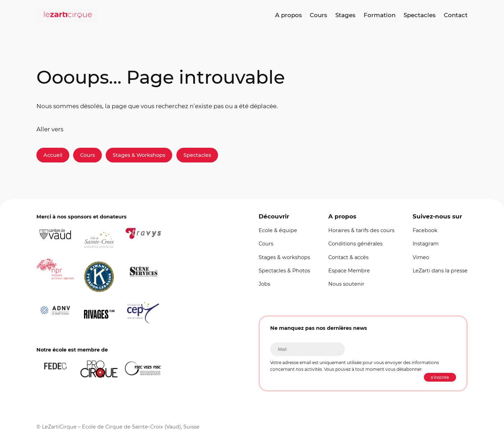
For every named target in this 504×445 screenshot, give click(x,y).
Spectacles (197, 155)
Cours (87, 155)
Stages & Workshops (139, 155)
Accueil (53, 155)
